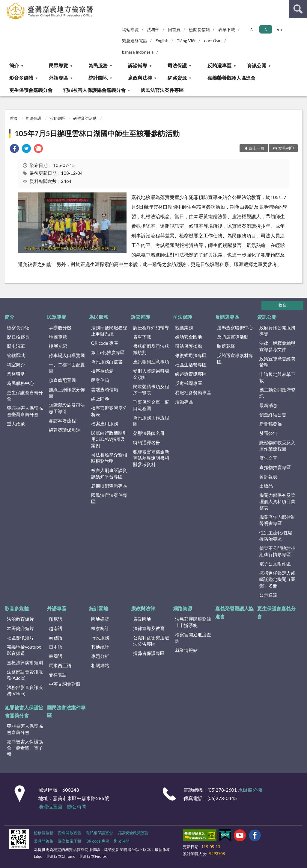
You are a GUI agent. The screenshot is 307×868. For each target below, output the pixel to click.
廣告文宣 (268, 458)
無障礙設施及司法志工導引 (67, 408)
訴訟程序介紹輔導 (151, 327)
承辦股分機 (60, 327)
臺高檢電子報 (70, 841)
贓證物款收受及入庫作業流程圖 (277, 446)
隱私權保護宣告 (99, 833)
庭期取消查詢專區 (109, 486)
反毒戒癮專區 (189, 383)
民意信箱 (100, 380)
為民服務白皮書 (107, 362)
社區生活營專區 (191, 365)
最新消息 (268, 405)
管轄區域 (16, 355)
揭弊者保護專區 (149, 653)
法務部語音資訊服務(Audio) (25, 675)
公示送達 (268, 595)
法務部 (153, 29)
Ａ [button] (266, 29)
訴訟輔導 (138, 65)
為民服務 (98, 65)
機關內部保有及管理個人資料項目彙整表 (277, 501)
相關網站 (100, 665)
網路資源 (177, 78)
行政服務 (100, 638)
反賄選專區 (219, 65)
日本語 (56, 647)
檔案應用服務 (105, 424)
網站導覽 (130, 29)
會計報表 (268, 477)
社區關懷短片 (20, 638)
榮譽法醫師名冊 (149, 433)
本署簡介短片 (20, 628)
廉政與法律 (140, 78)
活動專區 (57, 118)
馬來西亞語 (60, 665)
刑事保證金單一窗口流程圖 (151, 405)
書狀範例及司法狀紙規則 (151, 349)
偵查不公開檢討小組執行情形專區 (277, 551)
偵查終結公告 (273, 415)
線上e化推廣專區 (108, 352)
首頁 (14, 118)
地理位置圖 (50, 806)
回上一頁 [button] (257, 148)
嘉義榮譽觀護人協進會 (231, 78)
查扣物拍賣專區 (275, 467)
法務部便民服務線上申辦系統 (109, 331)
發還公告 (268, 433)
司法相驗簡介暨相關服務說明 (109, 458)
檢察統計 (100, 628)
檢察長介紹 (18, 327)
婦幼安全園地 (189, 337)
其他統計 (100, 647)
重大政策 (16, 424)
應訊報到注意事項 (151, 362)
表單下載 (227, 29)
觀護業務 (184, 327)
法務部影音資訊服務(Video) (25, 690)
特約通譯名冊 (147, 442)
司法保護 (177, 65)
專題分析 (100, 656)
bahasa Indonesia (138, 52)
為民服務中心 (20, 383)
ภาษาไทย (213, 41)
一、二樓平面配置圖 (67, 368)
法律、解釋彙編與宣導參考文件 (277, 346)
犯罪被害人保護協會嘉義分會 (94, 90)
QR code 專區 (105, 343)
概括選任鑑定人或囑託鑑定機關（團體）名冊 (277, 579)
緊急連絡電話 (135, 41)
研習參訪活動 (85, 118)
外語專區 (58, 78)
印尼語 (56, 619)
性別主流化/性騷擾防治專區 (276, 536)
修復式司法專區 (191, 355)
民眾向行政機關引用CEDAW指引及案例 (109, 439)
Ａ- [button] (252, 29)
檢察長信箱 (199, 29)
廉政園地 (142, 619)
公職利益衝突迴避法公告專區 (151, 641)
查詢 (298, 9)
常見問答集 (44, 841)
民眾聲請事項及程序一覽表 (151, 390)
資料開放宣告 (70, 833)
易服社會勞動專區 (193, 392)
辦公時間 (77, 806)
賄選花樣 (226, 346)
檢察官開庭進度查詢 (193, 638)
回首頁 (174, 29)
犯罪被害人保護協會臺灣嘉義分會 (25, 411)
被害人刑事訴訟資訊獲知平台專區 (109, 473)
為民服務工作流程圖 (151, 421)
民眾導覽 (58, 65)
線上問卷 (100, 399)
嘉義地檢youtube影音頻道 (24, 650)
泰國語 (56, 638)
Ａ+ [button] (279, 29)
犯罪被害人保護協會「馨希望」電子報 (25, 748)
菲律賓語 (58, 675)
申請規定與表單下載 (277, 377)
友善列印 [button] (286, 148)
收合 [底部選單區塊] (282, 305)
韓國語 (56, 656)
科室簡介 (16, 365)
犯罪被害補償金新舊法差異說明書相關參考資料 (151, 458)
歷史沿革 (16, 346)
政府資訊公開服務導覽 (277, 331)
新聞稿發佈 (271, 424)
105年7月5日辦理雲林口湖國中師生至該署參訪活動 (97, 133)
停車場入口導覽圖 (67, 355)
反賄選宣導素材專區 (235, 358)
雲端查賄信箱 (105, 389)
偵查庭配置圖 (62, 380)
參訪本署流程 (62, 421)
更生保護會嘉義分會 (31, 90)
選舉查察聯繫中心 (235, 327)
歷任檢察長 (18, 337)
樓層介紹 (58, 346)
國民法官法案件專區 (162, 90)
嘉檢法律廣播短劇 (25, 662)
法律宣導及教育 (149, 628)
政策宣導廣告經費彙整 (277, 362)
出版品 (266, 486)
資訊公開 (257, 65)
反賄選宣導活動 (233, 337)
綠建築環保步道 (65, 430)
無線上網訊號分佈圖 (67, 393)
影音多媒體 (21, 78)
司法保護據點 (189, 346)
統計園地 (98, 78)
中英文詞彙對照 (65, 684)
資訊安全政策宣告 (133, 833)
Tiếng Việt (186, 41)
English (162, 41)
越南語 (56, 628)
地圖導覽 (58, 337)
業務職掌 (16, 374)
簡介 (14, 65)
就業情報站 (186, 650)
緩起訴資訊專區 (191, 374)
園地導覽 (100, 619)
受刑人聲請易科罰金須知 (151, 374)
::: (5, 4)
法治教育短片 (20, 619)
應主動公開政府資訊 (277, 393)
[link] (14, 149)
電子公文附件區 (275, 564)
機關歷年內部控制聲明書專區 (277, 520)
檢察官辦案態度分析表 (109, 411)
